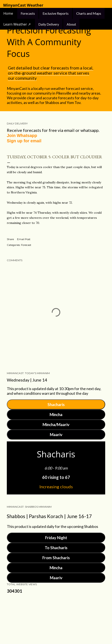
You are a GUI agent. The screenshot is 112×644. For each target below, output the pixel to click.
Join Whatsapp (22, 135)
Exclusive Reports (56, 13)
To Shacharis (56, 548)
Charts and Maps (89, 13)
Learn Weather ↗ (17, 24)
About (71, 24)
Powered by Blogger (56, 617)
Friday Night (56, 538)
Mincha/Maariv (56, 424)
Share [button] (10, 239)
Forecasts (28, 13)
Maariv (56, 434)
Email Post (24, 239)
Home (9, 13)
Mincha (56, 414)
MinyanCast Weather (23, 5)
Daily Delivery (49, 24)
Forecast (26, 245)
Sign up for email (24, 141)
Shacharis (56, 404)
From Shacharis (56, 558)
